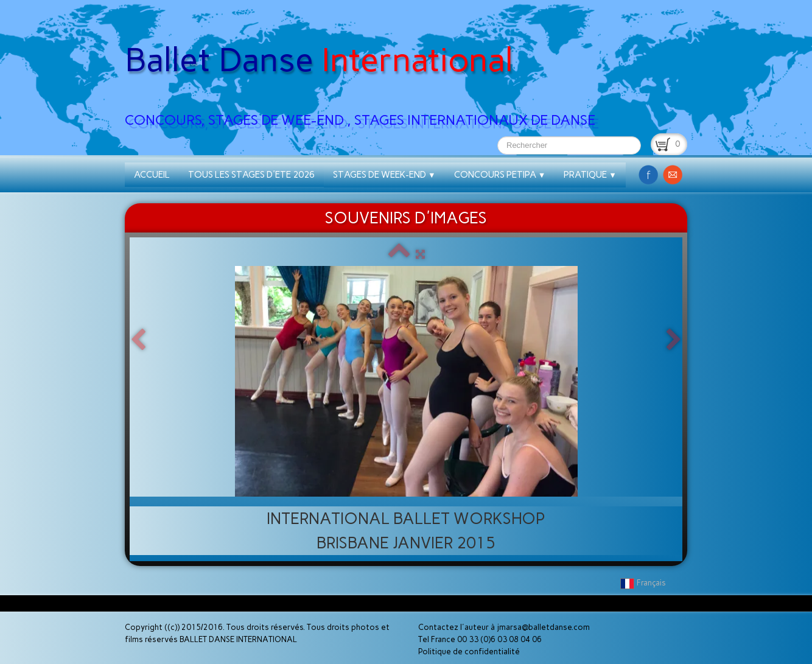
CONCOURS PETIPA (500, 175)
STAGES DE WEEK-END (384, 175)
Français (644, 583)
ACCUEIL (152, 175)
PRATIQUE (590, 175)
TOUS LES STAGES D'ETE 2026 (251, 175)
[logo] (365, 68)
